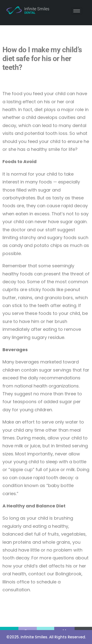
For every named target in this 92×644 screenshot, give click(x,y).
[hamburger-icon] (77, 11)
